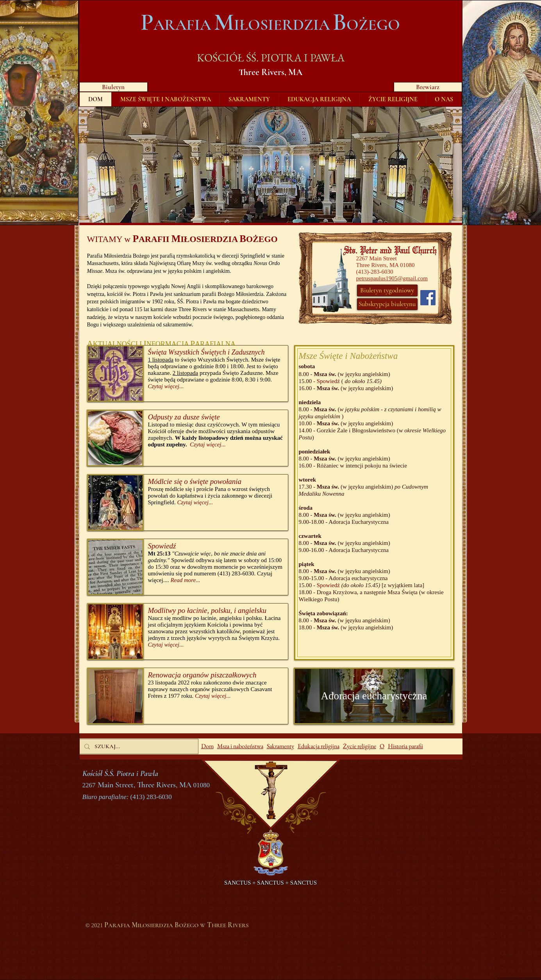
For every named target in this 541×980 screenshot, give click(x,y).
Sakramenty (280, 746)
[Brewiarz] (428, 87)
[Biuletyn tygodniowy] (387, 290)
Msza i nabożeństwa (240, 746)
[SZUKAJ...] (138, 746)
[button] (271, 165)
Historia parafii (405, 746)
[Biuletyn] (113, 87)
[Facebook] (428, 298)
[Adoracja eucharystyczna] (374, 696)
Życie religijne (360, 746)
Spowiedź (328, 381)
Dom (207, 746)
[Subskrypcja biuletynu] (387, 304)
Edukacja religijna (319, 746)
